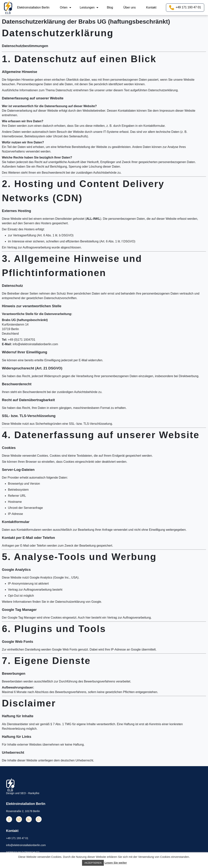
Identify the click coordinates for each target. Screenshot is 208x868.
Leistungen (87, 7)
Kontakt (151, 7)
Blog (110, 7)
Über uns (129, 7)
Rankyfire (34, 793)
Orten (64, 7)
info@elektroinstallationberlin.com (35, 344)
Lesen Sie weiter (116, 863)
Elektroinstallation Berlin (33, 7)
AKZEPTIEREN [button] (93, 863)
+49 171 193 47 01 (185, 8)
